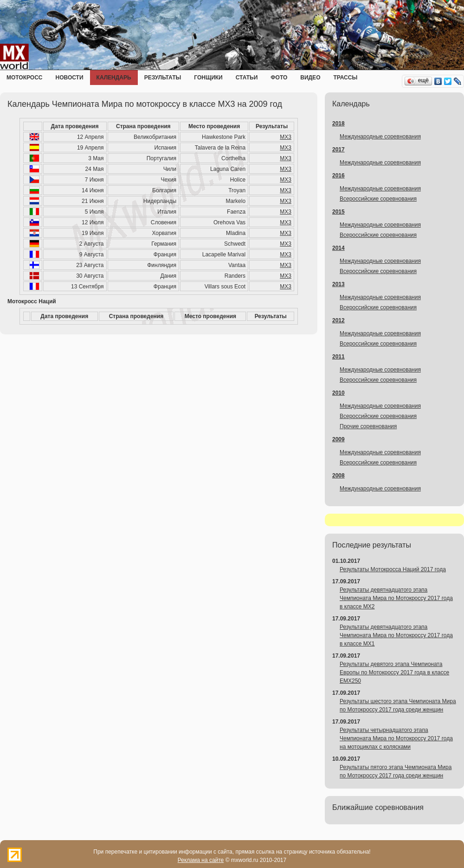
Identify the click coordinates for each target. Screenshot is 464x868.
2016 (338, 176)
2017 (338, 150)
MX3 (286, 137)
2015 (338, 212)
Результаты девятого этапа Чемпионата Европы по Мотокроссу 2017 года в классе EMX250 (394, 672)
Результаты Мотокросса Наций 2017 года (393, 569)
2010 (338, 393)
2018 (338, 124)
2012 (338, 320)
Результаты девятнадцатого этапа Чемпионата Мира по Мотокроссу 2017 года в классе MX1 (396, 635)
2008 (338, 476)
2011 (338, 357)
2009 (338, 439)
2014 (338, 248)
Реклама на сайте (201, 860)
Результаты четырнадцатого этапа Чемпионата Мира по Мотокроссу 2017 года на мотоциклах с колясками (396, 738)
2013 (338, 284)
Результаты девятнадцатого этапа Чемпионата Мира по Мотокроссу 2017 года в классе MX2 (396, 598)
